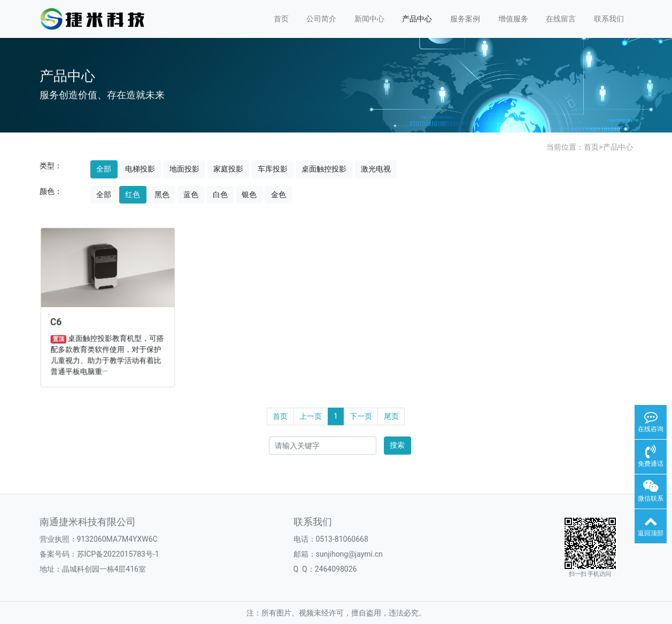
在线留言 (561, 19)
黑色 (162, 194)
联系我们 (609, 19)
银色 (249, 194)
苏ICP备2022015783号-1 (118, 554)
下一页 (361, 416)
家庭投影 (228, 169)
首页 (281, 19)
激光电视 (376, 169)
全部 (104, 169)
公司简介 (321, 19)
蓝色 (191, 194)
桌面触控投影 (324, 169)
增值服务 (513, 19)
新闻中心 (369, 19)
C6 (58, 321)
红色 (133, 194)
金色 (279, 194)
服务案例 (465, 19)
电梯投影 (140, 169)
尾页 (391, 416)
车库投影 (273, 169)
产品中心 (417, 19)
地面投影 (184, 169)
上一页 (311, 416)
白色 (220, 194)
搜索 (397, 445)
